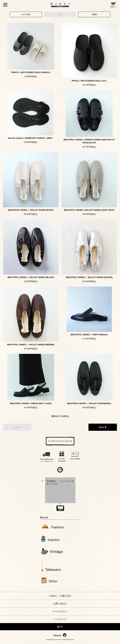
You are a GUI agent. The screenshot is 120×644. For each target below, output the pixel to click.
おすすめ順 (26, 14)
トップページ (60, 619)
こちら (58, 481)
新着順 (94, 14)
